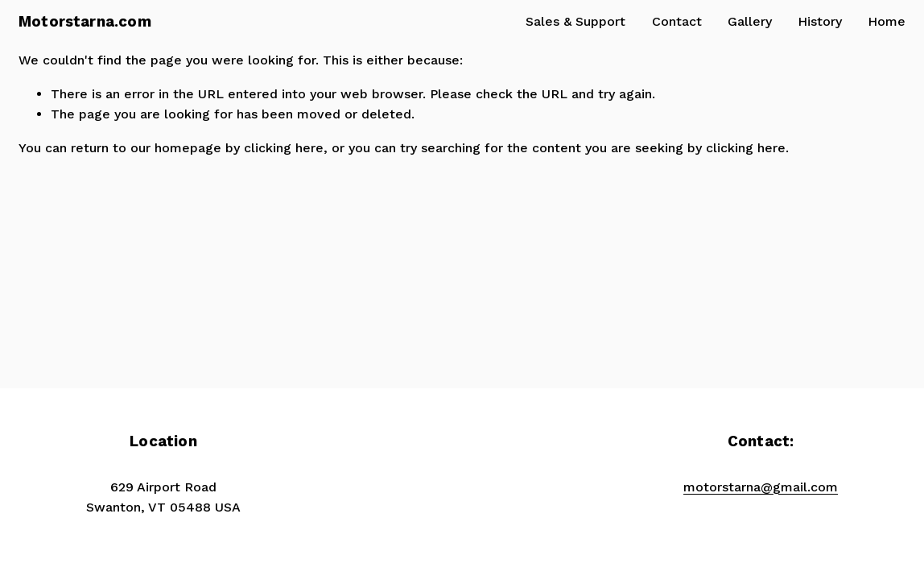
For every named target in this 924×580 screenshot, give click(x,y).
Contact (677, 21)
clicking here (284, 148)
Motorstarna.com (85, 22)
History (820, 21)
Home (887, 21)
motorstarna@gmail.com (761, 487)
